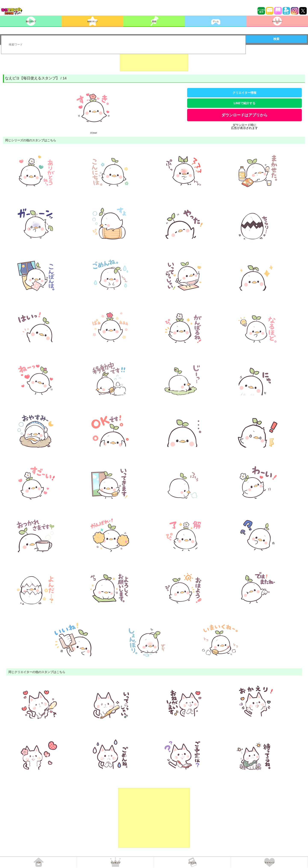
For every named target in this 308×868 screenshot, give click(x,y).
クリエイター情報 (244, 93)
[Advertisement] (154, 61)
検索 (276, 39)
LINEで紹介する (244, 103)
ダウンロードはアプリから (244, 115)
